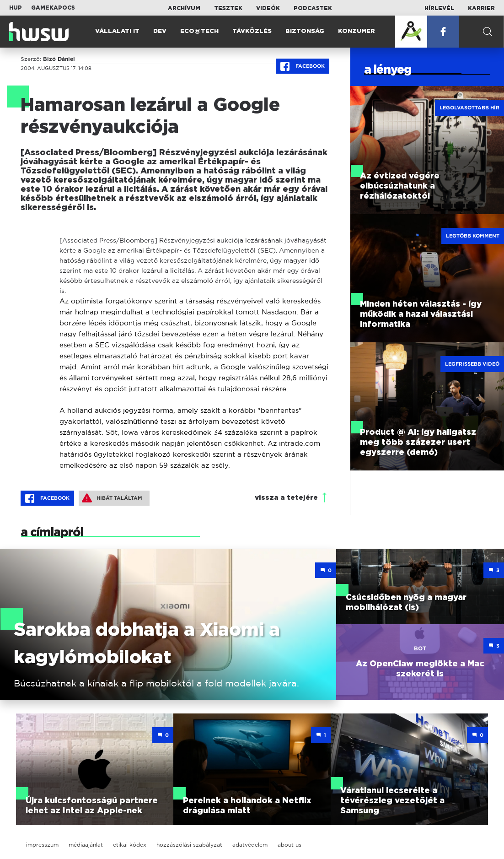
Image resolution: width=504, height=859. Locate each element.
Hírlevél (439, 8)
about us (290, 845)
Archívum (184, 8)
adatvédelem (250, 845)
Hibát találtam (112, 498)
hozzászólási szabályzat (189, 845)
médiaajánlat (86, 845)
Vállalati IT (117, 31)
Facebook (303, 66)
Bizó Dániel (59, 59)
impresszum (42, 845)
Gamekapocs (53, 8)
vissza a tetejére (286, 498)
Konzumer (357, 31)
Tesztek (228, 8)
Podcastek (313, 8)
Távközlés (252, 31)
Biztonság (305, 31)
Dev (160, 31)
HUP (16, 8)
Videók (268, 8)
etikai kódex (130, 845)
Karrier (481, 8)
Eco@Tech (199, 31)
